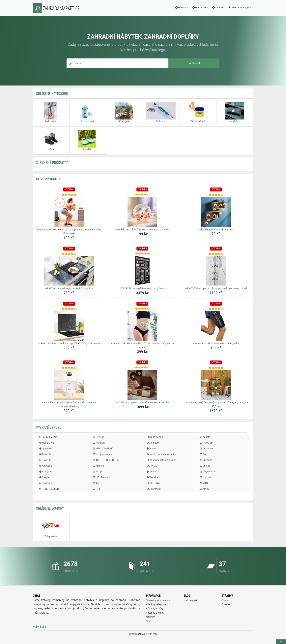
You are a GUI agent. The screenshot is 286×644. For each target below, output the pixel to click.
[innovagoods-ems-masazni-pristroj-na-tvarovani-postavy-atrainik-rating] (143, 309)
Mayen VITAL (208, 472)
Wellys (97, 472)
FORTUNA (153, 483)
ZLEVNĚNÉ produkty (52, 163)
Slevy (149, 621)
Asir (96, 483)
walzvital (206, 477)
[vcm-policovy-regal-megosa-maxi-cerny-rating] (143, 254)
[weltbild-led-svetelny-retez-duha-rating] (216, 195)
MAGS (204, 483)
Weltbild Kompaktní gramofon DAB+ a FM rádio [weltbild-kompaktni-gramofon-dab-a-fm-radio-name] (143, 403)
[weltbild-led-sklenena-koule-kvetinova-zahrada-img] (143, 212)
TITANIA (98, 437)
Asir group (46, 472)
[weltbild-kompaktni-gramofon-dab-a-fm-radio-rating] (143, 368)
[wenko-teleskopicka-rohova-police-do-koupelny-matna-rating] (216, 254)
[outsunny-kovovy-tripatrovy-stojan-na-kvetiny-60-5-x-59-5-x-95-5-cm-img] (216, 385)
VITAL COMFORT (103, 449)
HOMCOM (206, 443)
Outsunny (206, 449)
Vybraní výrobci (49, 427)
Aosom (205, 437)
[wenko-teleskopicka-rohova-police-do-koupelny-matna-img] (216, 271)
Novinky (150, 617)
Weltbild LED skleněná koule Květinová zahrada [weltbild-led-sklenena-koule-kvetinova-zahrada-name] (143, 230)
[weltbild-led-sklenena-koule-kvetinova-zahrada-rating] (143, 195)
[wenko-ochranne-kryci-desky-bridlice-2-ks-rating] (69, 254)
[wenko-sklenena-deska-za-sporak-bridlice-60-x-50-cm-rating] (69, 309)
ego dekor (46, 449)
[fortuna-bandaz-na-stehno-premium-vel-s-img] (216, 326)
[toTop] (281, 642)
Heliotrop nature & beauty (161, 460)
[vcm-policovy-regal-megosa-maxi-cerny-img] (143, 271)
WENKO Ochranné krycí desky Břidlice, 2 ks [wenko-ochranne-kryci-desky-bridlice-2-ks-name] (69, 288)
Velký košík (40, 627)
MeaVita (152, 477)
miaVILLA (153, 472)
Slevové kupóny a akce (158, 600)
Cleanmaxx (154, 489)
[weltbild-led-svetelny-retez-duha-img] (216, 212)
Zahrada (218, 8)
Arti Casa (45, 466)
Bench (204, 454)
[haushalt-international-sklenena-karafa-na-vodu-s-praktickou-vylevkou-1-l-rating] (69, 368)
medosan (45, 483)
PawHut (45, 460)
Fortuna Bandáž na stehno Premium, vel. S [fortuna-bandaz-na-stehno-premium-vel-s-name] (216, 343)
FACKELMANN (48, 437)
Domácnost (200, 8)
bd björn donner (102, 454)
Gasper (44, 477)
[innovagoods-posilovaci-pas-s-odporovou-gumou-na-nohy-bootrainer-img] (69, 212)
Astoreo (98, 466)
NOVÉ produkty (48, 179)
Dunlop (205, 466)
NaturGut (99, 443)
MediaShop (46, 443)
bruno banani (155, 437)
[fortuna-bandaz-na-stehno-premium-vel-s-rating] (216, 309)
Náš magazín (191, 600)
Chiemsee (153, 443)
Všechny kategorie (240, 8)
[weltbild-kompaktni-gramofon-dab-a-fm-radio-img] (143, 385)
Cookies (226, 604)
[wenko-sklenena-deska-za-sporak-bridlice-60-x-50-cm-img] (69, 326)
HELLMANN (100, 477)
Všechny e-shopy (155, 613)
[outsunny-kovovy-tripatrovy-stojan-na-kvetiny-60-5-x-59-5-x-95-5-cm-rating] (216, 368)
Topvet (151, 449)
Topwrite (45, 454)
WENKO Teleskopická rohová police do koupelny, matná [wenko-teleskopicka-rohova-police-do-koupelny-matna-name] (216, 288)
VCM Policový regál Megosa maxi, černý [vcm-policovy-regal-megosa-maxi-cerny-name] (142, 288)
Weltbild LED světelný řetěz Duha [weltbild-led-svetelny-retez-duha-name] (216, 230)
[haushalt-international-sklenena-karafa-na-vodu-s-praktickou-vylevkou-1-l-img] (69, 385)
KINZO (205, 489)
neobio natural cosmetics (161, 454)
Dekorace (181, 8)
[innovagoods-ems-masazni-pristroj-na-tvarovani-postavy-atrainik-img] (143, 326)
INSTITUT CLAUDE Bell (106, 460)
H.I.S (96, 489)
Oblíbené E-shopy (50, 508)
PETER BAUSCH (49, 489)
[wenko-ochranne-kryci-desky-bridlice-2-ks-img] (69, 271)
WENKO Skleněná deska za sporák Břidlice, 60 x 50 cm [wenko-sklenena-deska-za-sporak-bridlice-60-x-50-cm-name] (69, 343)
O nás (225, 600)
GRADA (151, 466)
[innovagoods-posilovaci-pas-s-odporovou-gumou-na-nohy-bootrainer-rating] (69, 195)
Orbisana (206, 460)
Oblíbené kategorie (52, 94)
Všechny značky (155, 609)
